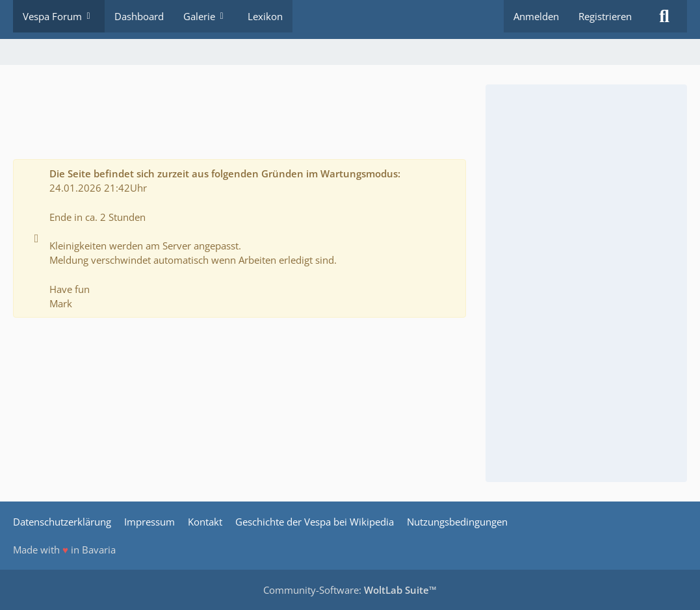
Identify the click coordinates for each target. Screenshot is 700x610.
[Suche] (664, 16)
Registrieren (605, 16)
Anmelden (536, 16)
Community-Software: (350, 590)
